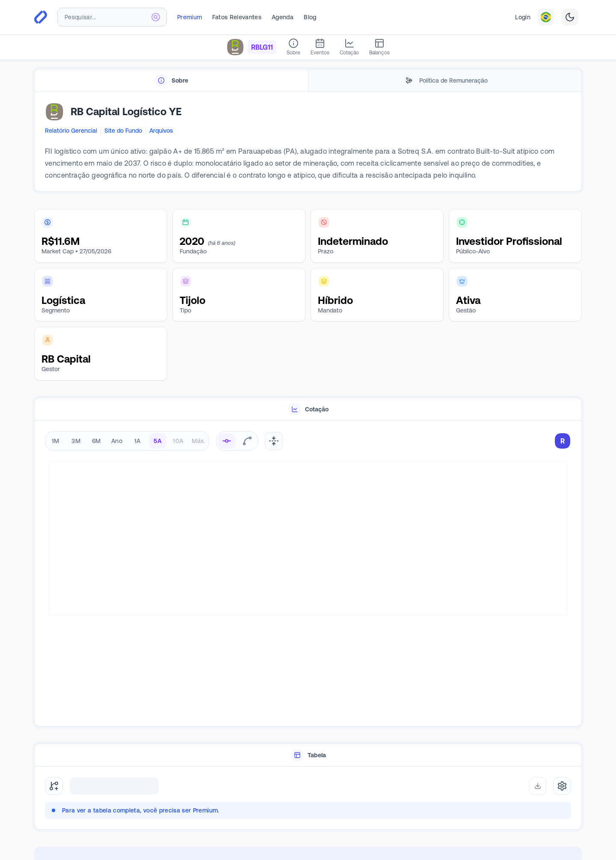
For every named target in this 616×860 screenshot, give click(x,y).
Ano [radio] (117, 441)
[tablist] (308, 81)
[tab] (171, 81)
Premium (190, 17)
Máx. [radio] (198, 441)
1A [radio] (138, 441)
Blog (310, 17)
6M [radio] (96, 441)
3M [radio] (76, 441)
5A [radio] (158, 441)
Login (523, 17)
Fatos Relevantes (237, 17)
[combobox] (112, 17)
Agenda (283, 17)
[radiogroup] (127, 441)
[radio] (227, 441)
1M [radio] (56, 441)
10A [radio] (178, 441)
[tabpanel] (308, 142)
